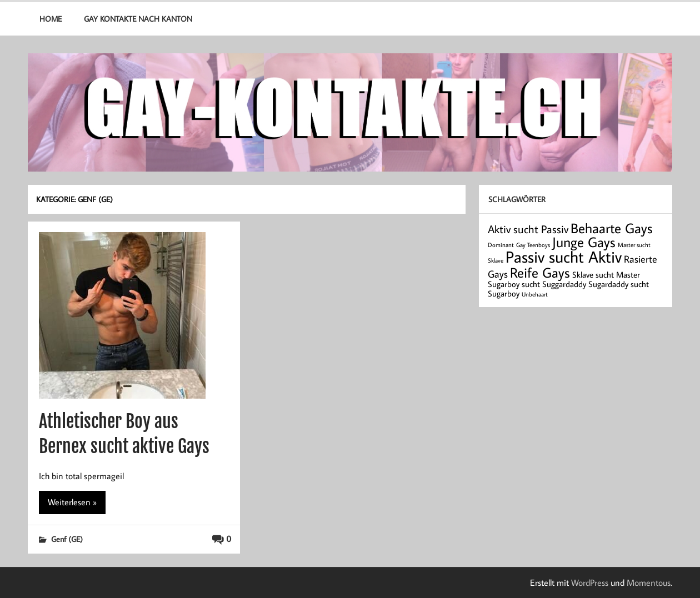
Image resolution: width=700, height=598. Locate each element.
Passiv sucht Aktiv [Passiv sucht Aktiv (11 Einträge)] (564, 257)
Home (51, 19)
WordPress (590, 582)
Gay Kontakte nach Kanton (138, 19)
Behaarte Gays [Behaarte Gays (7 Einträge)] (612, 228)
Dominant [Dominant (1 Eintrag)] (501, 245)
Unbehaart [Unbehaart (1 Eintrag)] (535, 294)
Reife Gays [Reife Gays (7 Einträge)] (540, 272)
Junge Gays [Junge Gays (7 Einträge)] (584, 242)
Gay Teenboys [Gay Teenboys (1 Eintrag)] (533, 245)
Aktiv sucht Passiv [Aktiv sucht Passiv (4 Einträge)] (528, 229)
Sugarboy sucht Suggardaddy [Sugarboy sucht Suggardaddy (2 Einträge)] (537, 284)
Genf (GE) (67, 539)
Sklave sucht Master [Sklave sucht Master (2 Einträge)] (606, 275)
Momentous (649, 582)
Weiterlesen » (72, 502)
